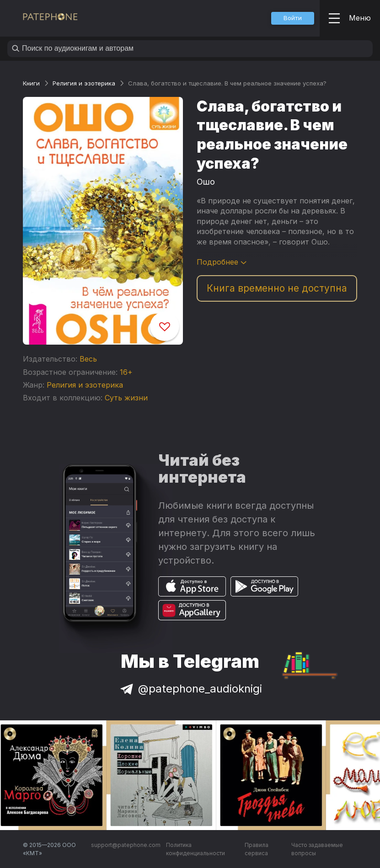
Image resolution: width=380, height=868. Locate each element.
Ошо (206, 182)
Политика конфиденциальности (195, 849)
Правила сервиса (257, 849)
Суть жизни (126, 398)
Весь (88, 359)
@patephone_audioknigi (190, 689)
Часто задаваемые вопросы (317, 849)
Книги (31, 83)
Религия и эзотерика (84, 83)
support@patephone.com (126, 845)
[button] (293, 18)
